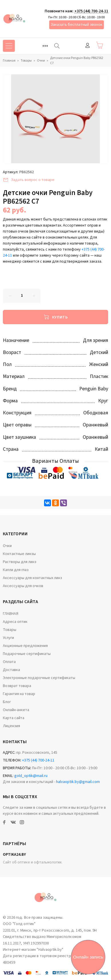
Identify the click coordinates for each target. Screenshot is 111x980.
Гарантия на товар (19, 694)
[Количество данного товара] (22, 296)
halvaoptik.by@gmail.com (78, 782)
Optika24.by (14, 855)
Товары (10, 630)
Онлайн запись (88, 957)
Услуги (8, 638)
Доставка (11, 670)
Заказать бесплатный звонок (77, 25)
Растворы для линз (20, 562)
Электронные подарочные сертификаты (39, 678)
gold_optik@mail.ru (31, 776)
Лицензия (11, 726)
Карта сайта (14, 718)
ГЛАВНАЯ (11, 614)
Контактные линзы (19, 554)
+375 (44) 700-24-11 (91, 11)
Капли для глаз (16, 570)
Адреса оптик (15, 622)
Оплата (9, 662)
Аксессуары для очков (23, 586)
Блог (7, 702)
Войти (88, 45)
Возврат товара (17, 686)
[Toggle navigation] (45, 46)
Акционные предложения (25, 646)
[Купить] (55, 317)
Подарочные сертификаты (27, 654)
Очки (7, 546)
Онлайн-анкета (16, 710)
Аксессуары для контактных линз (32, 578)
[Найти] (57, 46)
